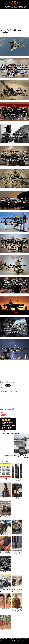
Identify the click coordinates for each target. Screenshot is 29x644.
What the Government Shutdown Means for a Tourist (17, 553)
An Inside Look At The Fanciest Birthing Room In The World (17, 591)
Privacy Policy (22, 641)
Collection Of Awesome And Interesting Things (17, 480)
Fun (8, 8)
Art (14, 7)
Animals (8, 7)
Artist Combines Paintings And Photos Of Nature (16, 456)
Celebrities (22, 7)
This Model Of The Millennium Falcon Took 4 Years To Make (5, 591)
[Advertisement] (14, 19)
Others (14, 8)
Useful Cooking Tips (17, 535)
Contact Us (3, 641)
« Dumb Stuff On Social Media (10, 433)
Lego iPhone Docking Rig (5, 498)
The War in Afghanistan (5, 572)
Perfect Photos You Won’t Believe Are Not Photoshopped (5, 631)
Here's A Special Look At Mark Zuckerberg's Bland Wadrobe (5, 553)
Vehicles (22, 8)
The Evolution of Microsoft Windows (5, 479)
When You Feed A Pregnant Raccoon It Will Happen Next (5, 517)
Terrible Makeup (5, 609)
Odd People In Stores (5, 535)
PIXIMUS (14, 2)
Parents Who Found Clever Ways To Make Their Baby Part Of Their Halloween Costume (17, 611)
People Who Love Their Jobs (17, 498)
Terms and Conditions (12, 641)
